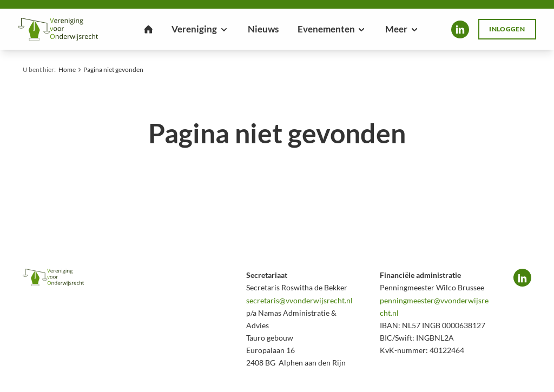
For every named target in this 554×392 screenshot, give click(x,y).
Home (67, 69)
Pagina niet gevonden (113, 69)
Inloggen (507, 29)
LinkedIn (460, 29)
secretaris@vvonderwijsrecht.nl (299, 300)
